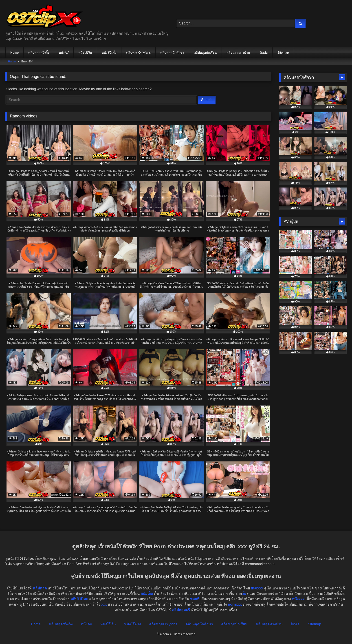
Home (14, 53)
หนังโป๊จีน (85, 53)
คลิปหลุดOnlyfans (138, 53)
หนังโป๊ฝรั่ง (109, 53)
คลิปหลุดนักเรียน (205, 53)
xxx (104, 604)
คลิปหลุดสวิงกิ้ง (39, 53)
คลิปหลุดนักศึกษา (172, 53)
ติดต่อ (264, 53)
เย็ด (244, 594)
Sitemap (283, 53)
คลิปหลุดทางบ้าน (238, 53)
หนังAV (64, 53)
